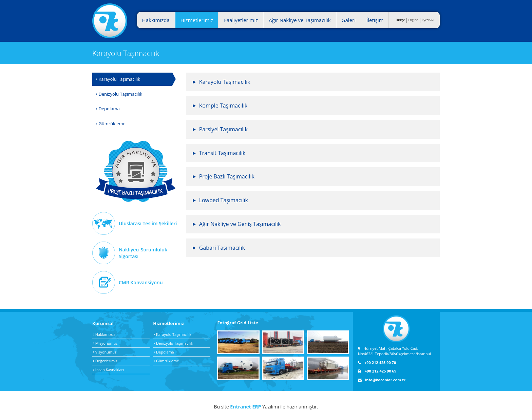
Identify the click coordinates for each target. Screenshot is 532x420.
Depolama (108, 109)
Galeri (349, 20)
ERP (256, 407)
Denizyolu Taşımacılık (119, 94)
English (414, 20)
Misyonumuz (105, 343)
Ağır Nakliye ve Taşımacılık (300, 20)
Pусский (428, 20)
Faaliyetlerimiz (241, 20)
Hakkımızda (156, 20)
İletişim (375, 20)
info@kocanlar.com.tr (382, 380)
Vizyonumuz (105, 352)
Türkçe (400, 20)
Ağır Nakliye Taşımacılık (136, 171)
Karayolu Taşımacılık (118, 79)
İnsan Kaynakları (108, 370)
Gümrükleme (111, 123)
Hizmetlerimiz (197, 20)
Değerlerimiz (105, 361)
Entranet (240, 407)
